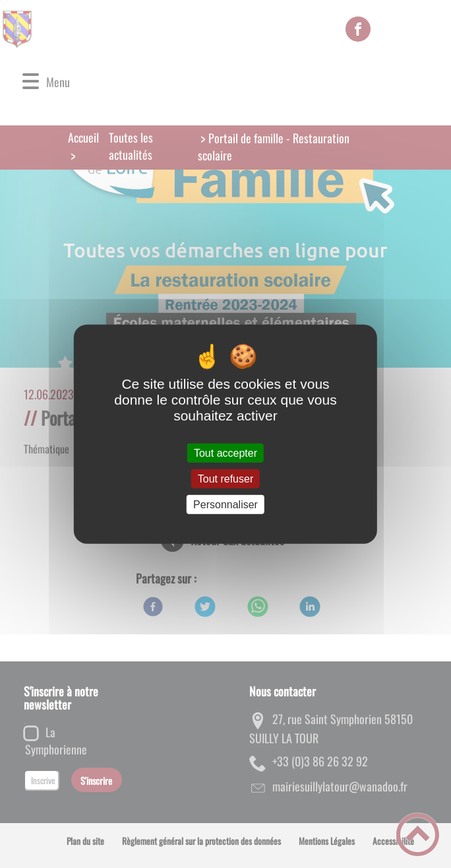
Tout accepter (225, 452)
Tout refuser (225, 478)
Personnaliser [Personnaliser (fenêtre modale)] (225, 505)
